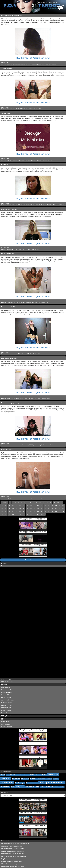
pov (41, 783)
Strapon (15, 249)
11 (40, 502)
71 (63, 511)
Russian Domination (7, 727)
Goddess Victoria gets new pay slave (11, 861)
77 (20, 514)
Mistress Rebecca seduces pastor (11, 864)
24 (24, 505)
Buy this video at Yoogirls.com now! (33, 58)
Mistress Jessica (22, 205)
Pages (4, 563)
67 (49, 511)
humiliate (56, 779)
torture (57, 787)
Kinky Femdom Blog (7, 690)
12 (44, 502)
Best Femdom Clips (7, 692)
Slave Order (38, 354)
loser (28, 783)
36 (2, 508)
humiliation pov (20, 783)
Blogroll (4, 685)
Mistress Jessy (17, 64)
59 (20, 511)
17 (61, 502)
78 (24, 514)
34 (60, 505)
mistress (34, 783)
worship (62, 787)
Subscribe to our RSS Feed (33, 560)
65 (42, 511)
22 (17, 505)
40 (17, 508)
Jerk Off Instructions (37, 498)
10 (36, 502)
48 (45, 508)
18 (2, 505)
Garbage (40, 160)
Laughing (45, 160)
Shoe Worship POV (37, 205)
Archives (5, 792)
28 (38, 505)
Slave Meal (38, 109)
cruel (37, 775)
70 (60, 511)
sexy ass (20, 787)
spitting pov (50, 787)
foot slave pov (41, 779)
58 (17, 511)
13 (47, 502)
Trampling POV (45, 64)
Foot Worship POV (36, 303)
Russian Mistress (60, 205)
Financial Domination (7, 705)
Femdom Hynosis (6, 697)
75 (13, 514)
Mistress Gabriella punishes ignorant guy (13, 854)
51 (56, 508)
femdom (6, 778)
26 (31, 505)
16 (58, 502)
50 (52, 508)
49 (49, 508)
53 (63, 508)
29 (42, 505)
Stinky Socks (31, 64)
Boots (24, 354)
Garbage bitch (5, 113)
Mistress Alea (17, 303)
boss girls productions (23, 775)
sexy (13, 787)
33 (56, 505)
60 (24, 511)
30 (45, 505)
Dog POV (16, 109)
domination (53, 775)
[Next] (43, 514)
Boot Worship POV (30, 354)
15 (54, 502)
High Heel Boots (24, 160)
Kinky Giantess (5, 687)
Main (3, 566)
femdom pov (16, 779)
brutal (32, 775)
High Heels (53, 205)
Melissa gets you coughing (9, 209)
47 (42, 508)
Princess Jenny (10, 109)
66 (45, 511)
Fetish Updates (5, 722)
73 (6, 514)
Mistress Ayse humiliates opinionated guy (13, 849)
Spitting (30, 160)
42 (24, 508)
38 (9, 508)
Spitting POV (29, 205)
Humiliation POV (16, 160)
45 (34, 508)
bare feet (13, 775)
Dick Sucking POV (28, 249)
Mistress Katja (10, 354)
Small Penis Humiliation (47, 498)
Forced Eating (32, 109)
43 (27, 508)
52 (60, 508)
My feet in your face (7, 449)
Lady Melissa (10, 249)
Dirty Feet (23, 303)
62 (31, 511)
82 (38, 514)
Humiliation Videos (6, 703)
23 (20, 505)
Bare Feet (29, 498)
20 (9, 505)
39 (13, 508)
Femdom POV (47, 399)
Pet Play (21, 109)
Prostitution (36, 249)
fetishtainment (25, 779)
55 (6, 511)
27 (34, 505)
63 (34, 511)
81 (34, 514)
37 (6, 508)
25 (27, 505)
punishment (5, 787)
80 (31, 514)
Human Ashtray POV (27, 445)
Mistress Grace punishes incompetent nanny (14, 856)
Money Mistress (6, 724)
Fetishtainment (10, 64)
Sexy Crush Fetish (6, 708)
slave (37, 787)
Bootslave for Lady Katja (9, 307)
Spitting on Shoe (46, 205)
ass (7, 775)
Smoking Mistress (45, 445)
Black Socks (24, 64)
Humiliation (50, 160)
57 (13, 511)
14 (51, 502)
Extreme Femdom (6, 713)
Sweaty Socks (38, 64)
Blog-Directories (7, 716)
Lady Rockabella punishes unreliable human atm (15, 859)
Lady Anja (9, 160)
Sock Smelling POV (54, 64)
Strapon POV (21, 249)
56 (9, 511)
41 (20, 508)
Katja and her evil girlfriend (9, 358)
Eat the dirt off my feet (8, 254)
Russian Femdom (6, 710)
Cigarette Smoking (36, 445)
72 (2, 514)
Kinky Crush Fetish (6, 695)
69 (56, 511)
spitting (42, 787)
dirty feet (43, 775)
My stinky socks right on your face (11, 15)
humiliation (7, 783)
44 (31, 508)
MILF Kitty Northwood (7, 682)
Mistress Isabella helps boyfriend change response (15, 844)
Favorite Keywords (7, 772)
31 (49, 505)
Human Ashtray (18, 445)
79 (27, 514)
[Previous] (5, 502)
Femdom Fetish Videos (8, 700)
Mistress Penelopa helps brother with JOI (13, 846)
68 (52, 511)
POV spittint (5, 164)
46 (38, 508)
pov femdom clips (55, 783)
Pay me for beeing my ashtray (10, 403)
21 (13, 505)
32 (52, 505)
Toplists (4, 719)
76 (17, 514)
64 (38, 511)
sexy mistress (30, 787)
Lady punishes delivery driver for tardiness (13, 867)
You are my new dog (7, 68)
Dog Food (26, 109)
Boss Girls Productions (12, 205)
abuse (3, 775)
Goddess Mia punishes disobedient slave (13, 851)
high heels (49, 779)
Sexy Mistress (45, 303)
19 (6, 505)
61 (27, 511)
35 (63, 505)
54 (2, 511)
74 (9, 514)
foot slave (33, 779)
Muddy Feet (29, 303)
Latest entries (6, 841)
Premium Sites (6, 679)
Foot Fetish (32, 399)
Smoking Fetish (54, 445)
